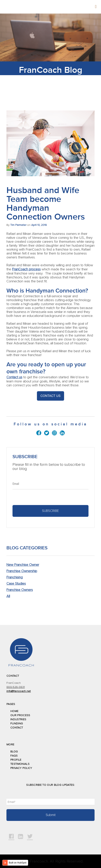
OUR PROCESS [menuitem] (20, 715)
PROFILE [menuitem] (16, 760)
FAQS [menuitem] (14, 756)
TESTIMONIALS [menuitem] (20, 764)
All (8, 596)
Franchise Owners (20, 590)
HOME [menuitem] (14, 711)
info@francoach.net (19, 691)
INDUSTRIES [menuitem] (18, 719)
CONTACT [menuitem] (17, 728)
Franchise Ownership (22, 571)
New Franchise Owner (23, 565)
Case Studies (16, 584)
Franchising (15, 577)
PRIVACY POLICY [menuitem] (21, 768)
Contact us (14, 377)
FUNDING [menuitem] (17, 724)
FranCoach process (26, 269)
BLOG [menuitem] (14, 752)
